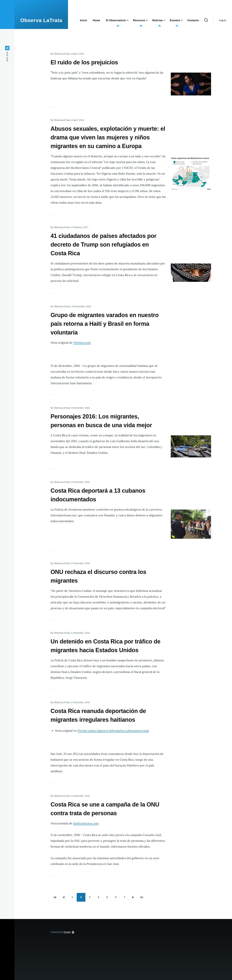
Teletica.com (82, 343)
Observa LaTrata (41, 20)
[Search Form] (206, 20)
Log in (223, 20)
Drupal (67, 932)
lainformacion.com (86, 823)
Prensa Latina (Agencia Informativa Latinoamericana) (113, 731)
